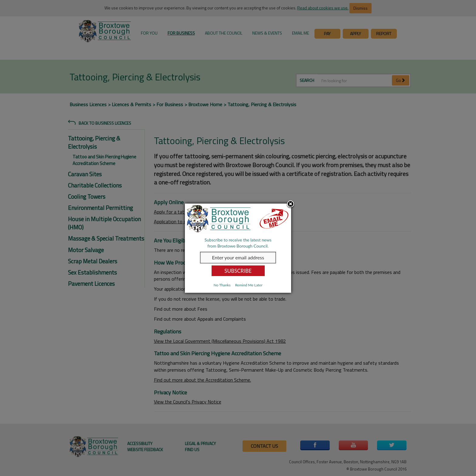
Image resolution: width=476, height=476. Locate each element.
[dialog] (238, 248)
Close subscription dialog (291, 204)
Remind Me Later (249, 285)
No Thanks (222, 285)
